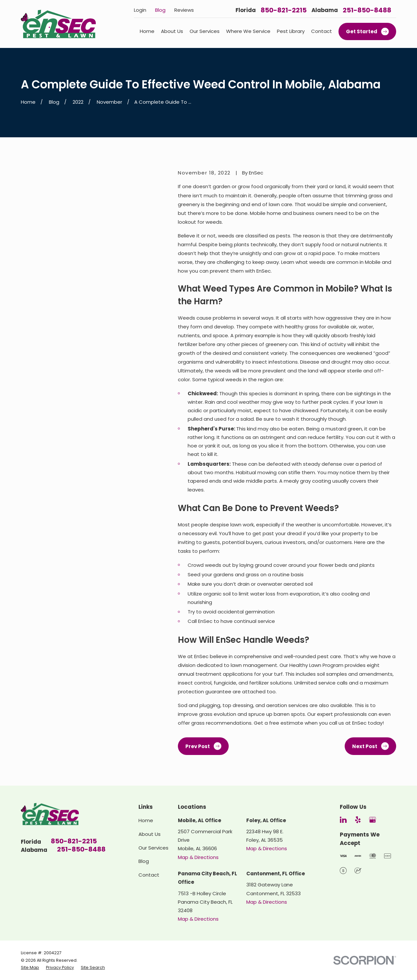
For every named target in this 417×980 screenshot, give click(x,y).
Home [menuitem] (147, 31)
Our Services (153, 848)
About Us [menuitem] (172, 31)
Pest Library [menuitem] (291, 31)
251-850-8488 (367, 10)
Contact (149, 875)
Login (140, 10)
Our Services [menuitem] (205, 31)
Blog (160, 10)
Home (146, 820)
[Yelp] (358, 820)
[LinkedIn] (343, 820)
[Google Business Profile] (373, 820)
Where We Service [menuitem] (248, 31)
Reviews (184, 10)
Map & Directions (198, 857)
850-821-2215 (284, 10)
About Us (150, 834)
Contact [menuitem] (322, 31)
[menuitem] (30, 968)
